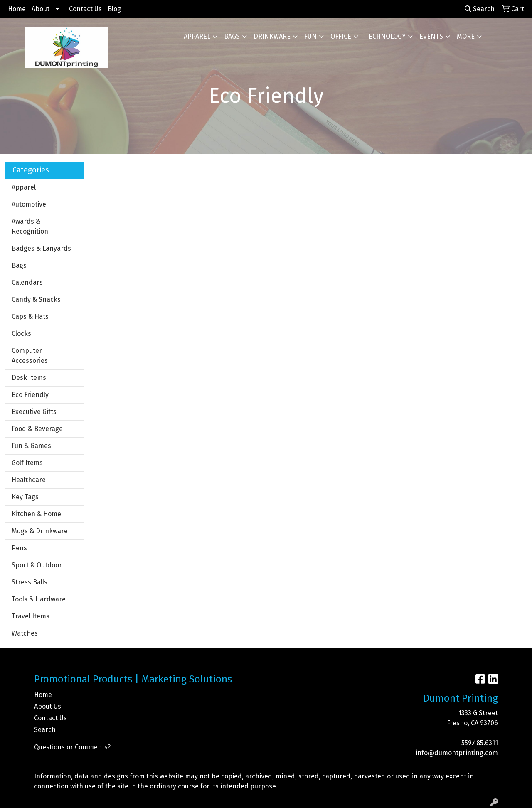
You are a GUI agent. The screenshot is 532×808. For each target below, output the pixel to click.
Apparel (197, 36)
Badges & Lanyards (41, 248)
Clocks (21, 334)
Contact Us (85, 9)
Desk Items (29, 378)
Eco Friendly (30, 395)
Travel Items (31, 616)
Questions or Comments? (72, 747)
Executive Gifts (34, 412)
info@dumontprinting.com (457, 753)
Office (341, 36)
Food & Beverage (37, 429)
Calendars (27, 282)
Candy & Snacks (36, 299)
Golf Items (27, 463)
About (41, 9)
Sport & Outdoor (37, 565)
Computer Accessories (30, 356)
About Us (48, 706)
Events (431, 36)
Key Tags (25, 497)
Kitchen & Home (36, 514)
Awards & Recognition (30, 226)
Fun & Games (31, 446)
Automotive (29, 204)
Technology (385, 36)
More (466, 36)
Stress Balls (30, 582)
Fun (310, 36)
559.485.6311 (480, 743)
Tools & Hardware (39, 599)
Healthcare (29, 480)
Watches (25, 633)
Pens (19, 548)
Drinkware (272, 36)
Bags (232, 36)
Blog (114, 9)
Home (17, 9)
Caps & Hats (30, 317)
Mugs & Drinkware (40, 531)
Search (480, 9)
